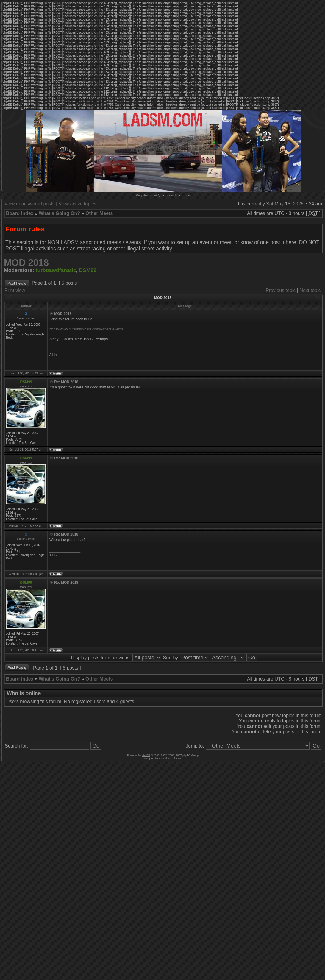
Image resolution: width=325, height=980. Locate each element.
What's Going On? (59, 213)
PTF (180, 759)
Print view (15, 290)
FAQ (157, 195)
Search (172, 195)
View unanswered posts (30, 204)
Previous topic (281, 290)
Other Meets (99, 213)
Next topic (310, 290)
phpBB (146, 755)
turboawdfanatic (56, 270)
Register (142, 195)
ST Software (166, 759)
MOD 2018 (26, 263)
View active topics (78, 204)
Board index (20, 213)
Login (187, 195)
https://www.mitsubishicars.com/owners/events (86, 329)
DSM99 (88, 270)
